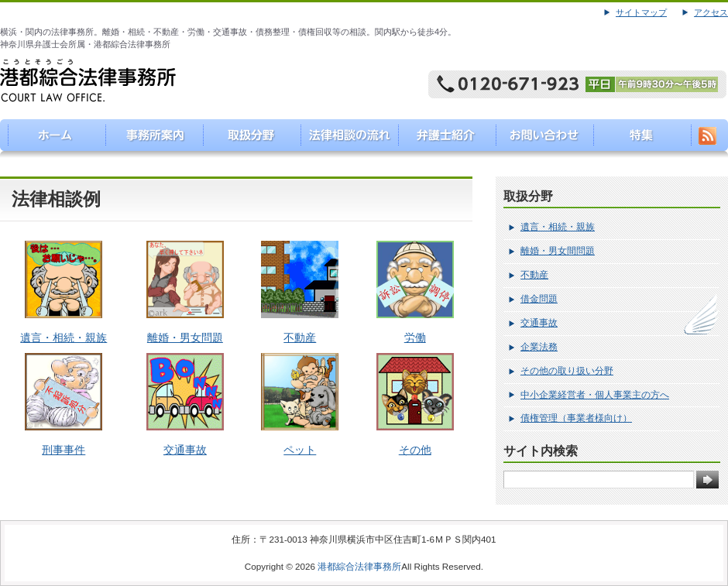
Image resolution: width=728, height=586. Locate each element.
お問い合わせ (541, 139)
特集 (639, 139)
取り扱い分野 (246, 139)
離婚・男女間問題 (558, 251)
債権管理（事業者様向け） (576, 418)
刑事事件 (64, 450)
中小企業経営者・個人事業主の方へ (595, 395)
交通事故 (185, 450)
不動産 (300, 338)
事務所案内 (148, 139)
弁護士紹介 (443, 139)
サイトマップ (641, 12)
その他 (415, 450)
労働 (415, 338)
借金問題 (539, 299)
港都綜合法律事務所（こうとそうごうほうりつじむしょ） (49, 139)
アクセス (711, 12)
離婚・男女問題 (185, 338)
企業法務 (539, 347)
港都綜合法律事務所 (359, 566)
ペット (300, 450)
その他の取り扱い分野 (567, 371)
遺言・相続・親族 (64, 338)
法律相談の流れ (344, 139)
